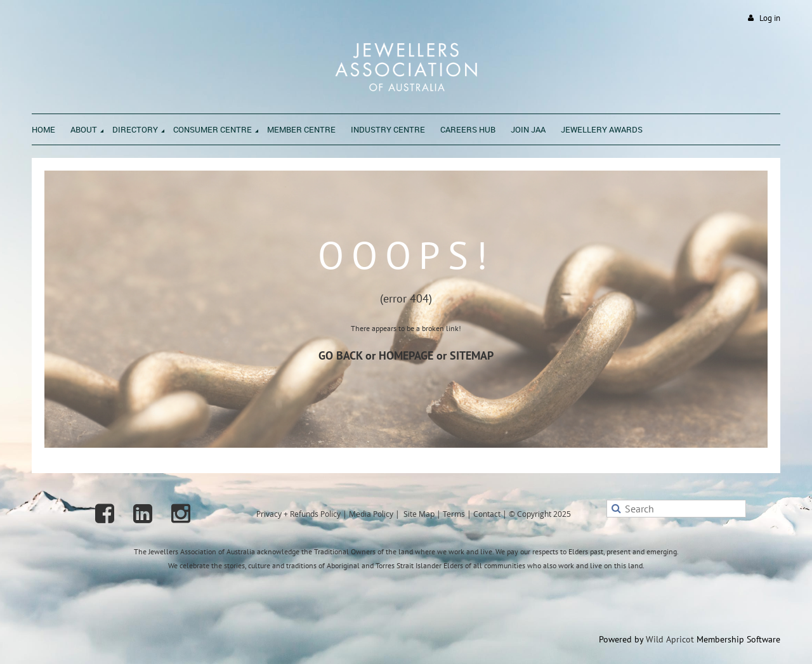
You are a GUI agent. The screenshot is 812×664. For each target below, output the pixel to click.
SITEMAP (472, 355)
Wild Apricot (670, 639)
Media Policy (371, 514)
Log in (770, 18)
